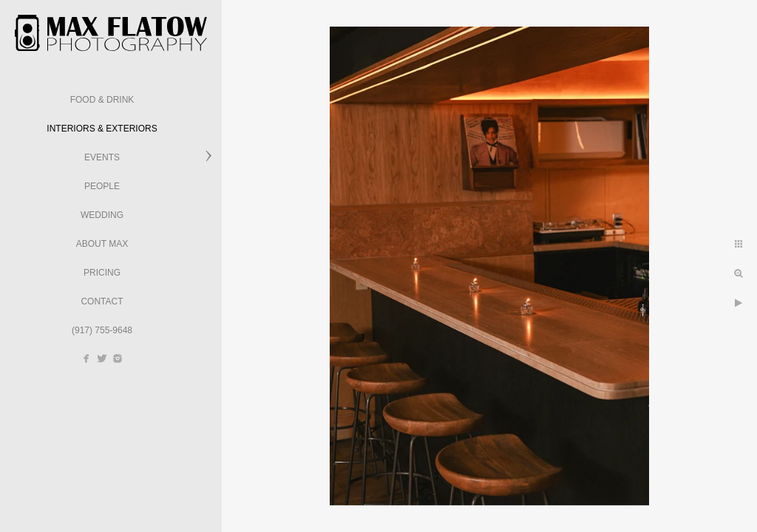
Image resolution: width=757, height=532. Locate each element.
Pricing (102, 273)
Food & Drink (102, 100)
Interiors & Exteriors (102, 129)
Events (102, 157)
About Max (102, 244)
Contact (102, 301)
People (102, 186)
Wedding (102, 215)
